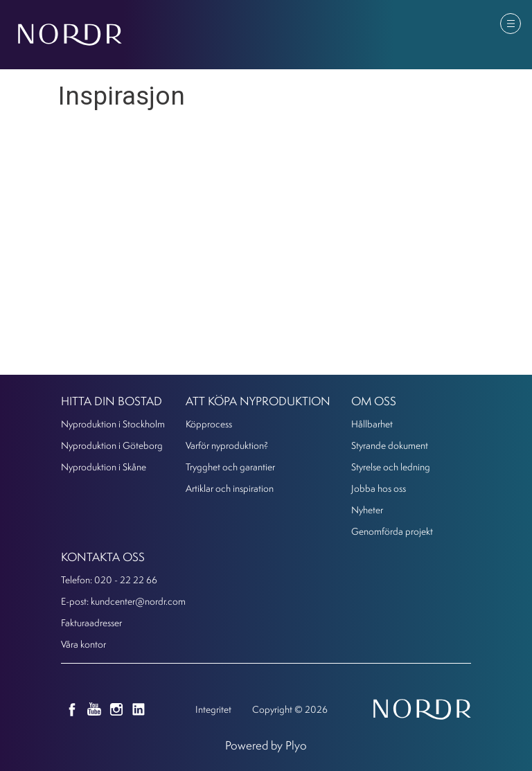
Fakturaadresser (91, 622)
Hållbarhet (372, 424)
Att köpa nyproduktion (258, 401)
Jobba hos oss (379, 488)
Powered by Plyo (266, 745)
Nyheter (367, 509)
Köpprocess (209, 424)
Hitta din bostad (112, 401)
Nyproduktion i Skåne (104, 467)
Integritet (213, 709)
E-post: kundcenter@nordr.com (123, 601)
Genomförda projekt (392, 531)
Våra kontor (83, 644)
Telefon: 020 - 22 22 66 (109, 579)
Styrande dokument (390, 445)
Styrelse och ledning (391, 467)
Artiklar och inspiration (230, 488)
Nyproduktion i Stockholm (113, 424)
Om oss (374, 401)
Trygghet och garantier (230, 467)
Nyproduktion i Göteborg (112, 445)
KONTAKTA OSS (103, 557)
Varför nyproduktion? (227, 445)
